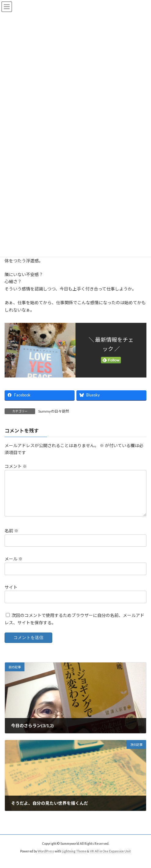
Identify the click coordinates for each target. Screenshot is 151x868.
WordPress (46, 859)
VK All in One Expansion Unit (110, 859)
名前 (11, 538)
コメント (16, 466)
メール (14, 566)
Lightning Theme (74, 859)
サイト (11, 594)
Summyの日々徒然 (54, 411)
